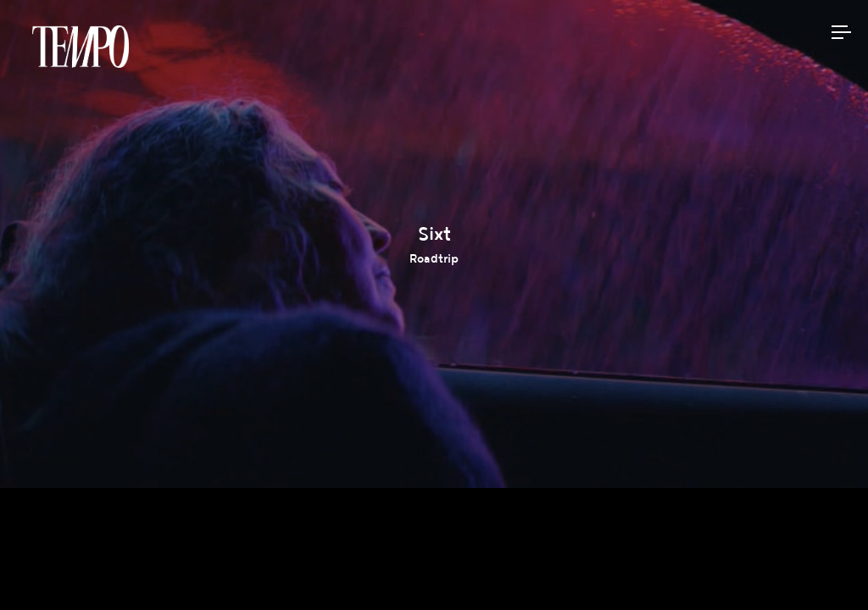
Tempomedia (81, 47)
